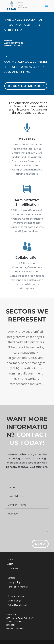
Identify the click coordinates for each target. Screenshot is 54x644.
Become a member (26, 83)
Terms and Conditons (18, 587)
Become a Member (17, 596)
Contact (11, 578)
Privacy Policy (14, 582)
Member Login (14, 601)
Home (10, 559)
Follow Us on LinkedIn (18, 605)
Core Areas (13, 568)
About (10, 564)
